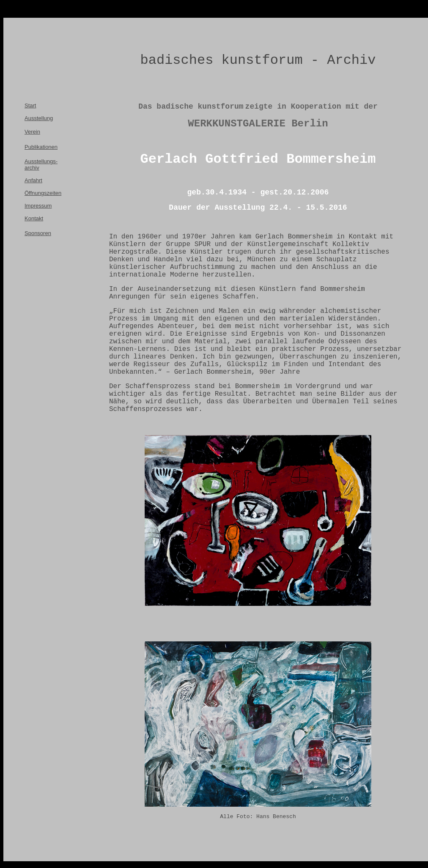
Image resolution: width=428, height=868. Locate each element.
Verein (32, 132)
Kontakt (34, 218)
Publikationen (41, 147)
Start (30, 105)
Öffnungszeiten (43, 193)
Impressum (38, 206)
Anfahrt (33, 180)
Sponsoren (38, 233)
